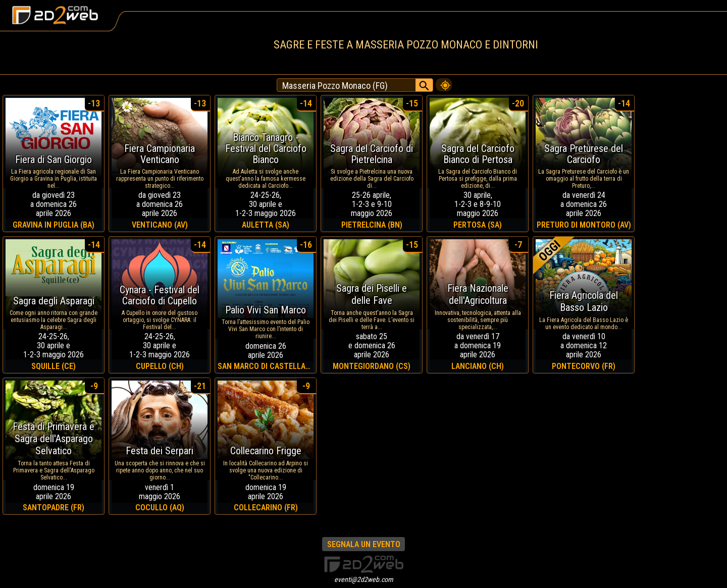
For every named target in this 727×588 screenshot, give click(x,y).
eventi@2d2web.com (364, 579)
